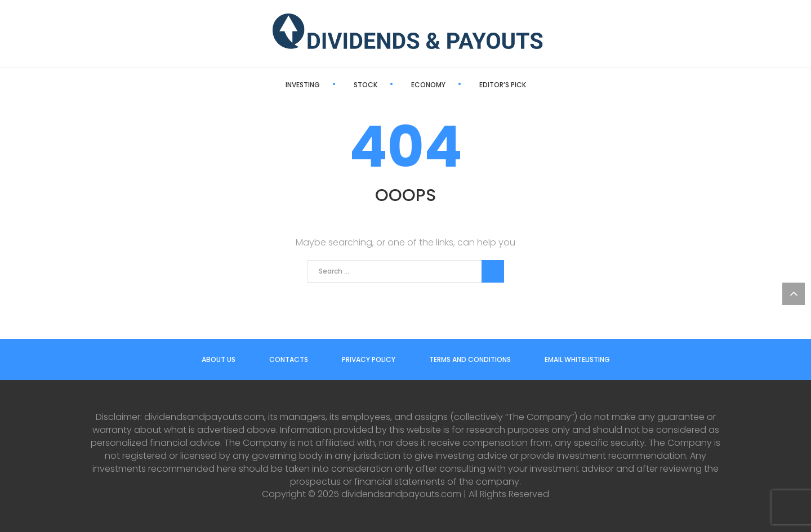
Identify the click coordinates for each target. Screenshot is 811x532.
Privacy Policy (369, 359)
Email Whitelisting (577, 359)
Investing (303, 85)
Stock (366, 85)
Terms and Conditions (470, 359)
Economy (428, 85)
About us (219, 359)
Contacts (289, 359)
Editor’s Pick (503, 85)
